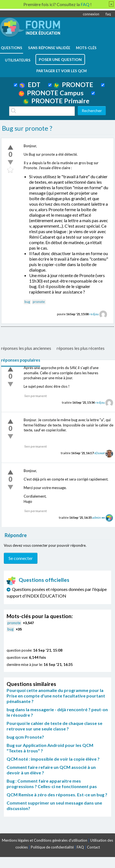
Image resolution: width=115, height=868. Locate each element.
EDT (30, 85)
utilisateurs (18, 60)
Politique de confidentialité (52, 847)
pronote (39, 302)
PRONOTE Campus (51, 93)
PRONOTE (73, 85)
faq (108, 14)
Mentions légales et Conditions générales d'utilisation (45, 840)
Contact (93, 847)
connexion (91, 14)
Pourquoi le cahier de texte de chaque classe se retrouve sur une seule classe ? (54, 726)
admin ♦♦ (98, 517)
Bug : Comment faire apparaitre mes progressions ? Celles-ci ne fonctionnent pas (52, 784)
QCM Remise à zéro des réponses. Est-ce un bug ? (57, 795)
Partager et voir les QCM (61, 71)
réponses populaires (21, 360)
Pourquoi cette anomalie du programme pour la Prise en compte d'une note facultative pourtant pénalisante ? (56, 696)
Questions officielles (38, 580)
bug (27, 302)
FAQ (80, 847)
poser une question (60, 59)
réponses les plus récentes (81, 348)
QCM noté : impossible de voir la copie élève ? (53, 759)
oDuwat (99, 453)
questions (12, 48)
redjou (94, 314)
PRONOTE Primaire (56, 101)
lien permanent (36, 396)
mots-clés (86, 48)
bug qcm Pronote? (25, 737)
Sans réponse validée (49, 48)
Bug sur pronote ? (27, 128)
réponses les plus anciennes (26, 348)
